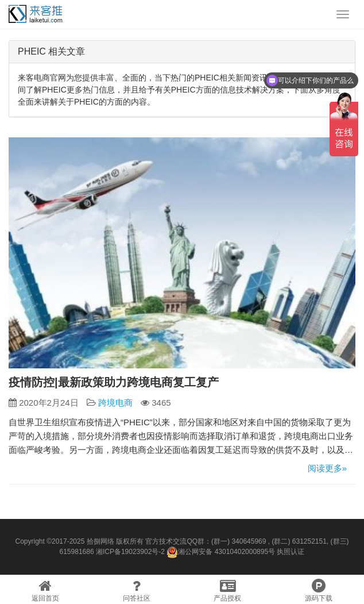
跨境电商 (115, 403)
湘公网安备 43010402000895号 (221, 552)
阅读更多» (327, 468)
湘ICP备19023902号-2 (130, 552)
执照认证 (291, 552)
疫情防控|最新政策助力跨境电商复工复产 (114, 382)
